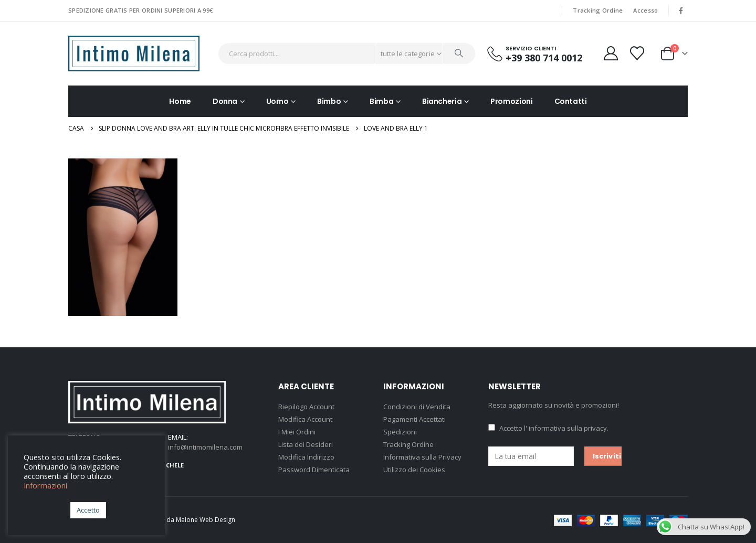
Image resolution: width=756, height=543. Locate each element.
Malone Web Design (206, 520)
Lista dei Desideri (306, 444)
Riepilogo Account (306, 407)
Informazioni (45, 485)
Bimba (381, 101)
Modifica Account (305, 419)
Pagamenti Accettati (414, 419)
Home (180, 101)
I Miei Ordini (297, 432)
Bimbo (329, 101)
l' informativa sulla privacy (565, 428)
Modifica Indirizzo (306, 457)
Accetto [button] (88, 510)
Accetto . (548, 428)
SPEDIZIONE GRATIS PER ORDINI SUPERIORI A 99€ (140, 10)
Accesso (645, 10)
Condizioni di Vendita (417, 407)
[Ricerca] (459, 54)
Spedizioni (400, 432)
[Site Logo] (134, 54)
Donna (225, 101)
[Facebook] (681, 10)
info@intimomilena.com (205, 447)
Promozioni (512, 101)
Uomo (277, 101)
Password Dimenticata (314, 470)
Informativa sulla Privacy (422, 457)
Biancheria (442, 101)
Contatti (571, 101)
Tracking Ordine (598, 10)
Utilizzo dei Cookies (414, 470)
